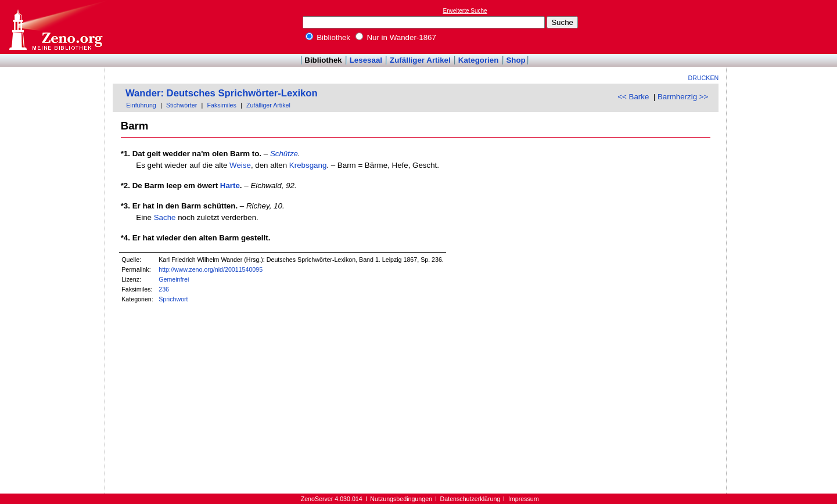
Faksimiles (221, 105)
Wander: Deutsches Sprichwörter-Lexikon (222, 93)
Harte (230, 186)
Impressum (524, 499)
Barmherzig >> (683, 97)
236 (164, 289)
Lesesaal (366, 60)
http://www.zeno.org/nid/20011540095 (211, 269)
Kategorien (479, 60)
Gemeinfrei (174, 279)
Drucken (704, 78)
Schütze (284, 154)
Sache (165, 217)
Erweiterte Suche (465, 11)
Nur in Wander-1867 (396, 37)
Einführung (141, 105)
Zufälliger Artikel (420, 60)
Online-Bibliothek (55, 27)
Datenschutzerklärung (470, 499)
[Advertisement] (784, 27)
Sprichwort (173, 299)
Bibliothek (328, 37)
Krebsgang (308, 165)
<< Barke (633, 97)
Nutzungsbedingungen (401, 499)
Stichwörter (182, 105)
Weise (240, 165)
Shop (516, 60)
